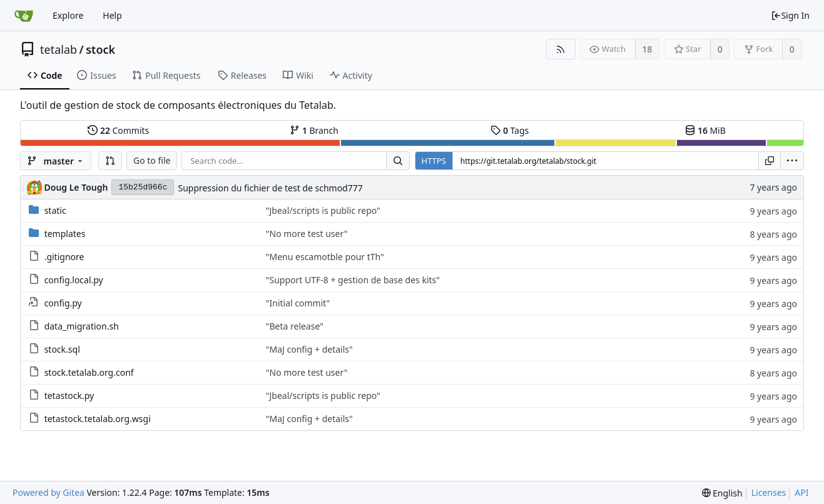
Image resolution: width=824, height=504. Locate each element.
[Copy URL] (770, 161)
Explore (68, 15)
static (55, 210)
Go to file (152, 160)
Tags (510, 130)
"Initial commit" (298, 303)
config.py (63, 303)
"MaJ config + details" (309, 349)
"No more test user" (307, 234)
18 (647, 49)
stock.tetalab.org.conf (89, 372)
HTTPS (434, 161)
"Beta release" (295, 326)
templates (65, 234)
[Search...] (398, 161)
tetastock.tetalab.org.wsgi (98, 419)
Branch (314, 130)
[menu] (792, 161)
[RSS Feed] (561, 49)
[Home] (24, 16)
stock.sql (62, 349)
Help (112, 15)
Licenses (769, 492)
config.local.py (74, 280)
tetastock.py (69, 396)
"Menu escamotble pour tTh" (325, 257)
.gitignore (64, 257)
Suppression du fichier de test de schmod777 (270, 188)
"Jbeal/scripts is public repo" (323, 210)
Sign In (790, 15)
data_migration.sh (82, 326)
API (801, 492)
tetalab (58, 49)
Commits (118, 130)
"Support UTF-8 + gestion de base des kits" (353, 280)
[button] (110, 161)
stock (100, 49)
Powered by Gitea (48, 492)
